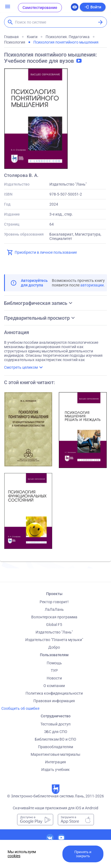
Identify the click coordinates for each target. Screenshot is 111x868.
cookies (14, 856)
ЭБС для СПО (56, 732)
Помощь (54, 663)
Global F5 (54, 625)
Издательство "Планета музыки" (54, 640)
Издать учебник (55, 770)
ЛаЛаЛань (54, 609)
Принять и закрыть (83, 854)
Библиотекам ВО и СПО (55, 739)
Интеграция (55, 762)
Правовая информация (54, 701)
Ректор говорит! (54, 602)
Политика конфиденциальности (54, 693)
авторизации (92, 285)
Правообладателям (55, 747)
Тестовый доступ (55, 724)
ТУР (54, 671)
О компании (54, 686)
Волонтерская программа (54, 617)
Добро (54, 647)
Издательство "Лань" (54, 632)
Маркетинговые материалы (55, 754)
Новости (54, 678)
